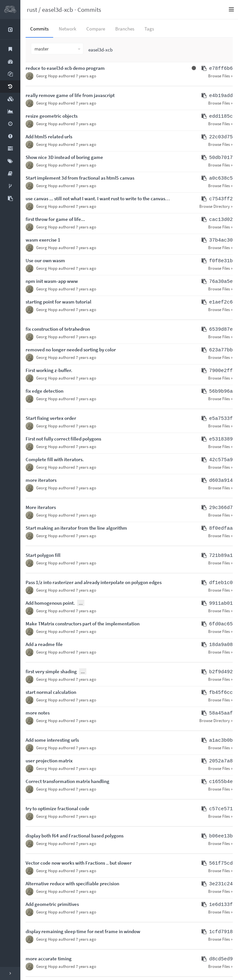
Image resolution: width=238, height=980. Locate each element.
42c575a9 (221, 460)
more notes (38, 713)
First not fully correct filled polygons (63, 439)
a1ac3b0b (221, 741)
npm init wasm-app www (52, 281)
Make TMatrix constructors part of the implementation (83, 624)
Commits (89, 10)
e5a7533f (221, 419)
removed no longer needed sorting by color (71, 350)
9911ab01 (221, 604)
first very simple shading (51, 671)
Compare (96, 29)
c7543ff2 (221, 199)
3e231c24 (221, 884)
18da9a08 (221, 645)
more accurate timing (49, 959)
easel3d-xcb (58, 10)
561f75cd (221, 863)
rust (32, 10)
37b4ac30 (221, 240)
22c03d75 (221, 137)
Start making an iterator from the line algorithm (76, 528)
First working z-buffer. (49, 370)
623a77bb (221, 350)
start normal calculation (51, 692)
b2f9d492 (221, 672)
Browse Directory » (216, 206)
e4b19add (221, 96)
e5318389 (221, 439)
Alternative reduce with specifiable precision (72, 883)
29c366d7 (221, 508)
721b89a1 (221, 556)
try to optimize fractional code (57, 808)
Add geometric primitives (52, 904)
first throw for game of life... (55, 219)
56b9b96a (221, 392)
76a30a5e (221, 282)
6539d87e (221, 330)
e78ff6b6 (221, 69)
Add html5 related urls (49, 137)
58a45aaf (221, 713)
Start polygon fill (43, 555)
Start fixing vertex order (51, 418)
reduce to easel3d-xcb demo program (65, 68)
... (81, 603)
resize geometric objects (52, 116)
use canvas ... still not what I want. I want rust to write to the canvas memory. (105, 198)
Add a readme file (44, 644)
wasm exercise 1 (43, 240)
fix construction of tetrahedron (58, 329)
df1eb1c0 (221, 583)
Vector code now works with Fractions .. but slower (79, 863)
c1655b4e (221, 782)
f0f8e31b (221, 261)
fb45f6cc (221, 693)
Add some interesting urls (52, 740)
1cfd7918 (221, 932)
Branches (125, 29)
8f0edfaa (221, 529)
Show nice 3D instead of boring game (64, 157)
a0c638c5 (221, 178)
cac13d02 (221, 220)
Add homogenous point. (50, 603)
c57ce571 (221, 809)
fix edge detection (44, 391)
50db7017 (221, 158)
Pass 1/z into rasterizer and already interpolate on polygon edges (94, 582)
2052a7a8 (221, 761)
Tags (149, 29)
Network (67, 29)
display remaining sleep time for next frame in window (83, 931)
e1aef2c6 (221, 302)
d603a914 (221, 481)
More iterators (41, 507)
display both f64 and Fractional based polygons (75, 836)
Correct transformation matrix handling (67, 781)
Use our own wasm (45, 260)
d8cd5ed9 (221, 959)
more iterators (41, 480)
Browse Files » (220, 76)
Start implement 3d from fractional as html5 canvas (80, 178)
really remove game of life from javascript (70, 95)
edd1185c (221, 117)
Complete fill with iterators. (55, 459)
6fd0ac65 (221, 624)
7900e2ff (221, 371)
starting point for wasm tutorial (58, 302)
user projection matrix (49, 761)
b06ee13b (221, 836)
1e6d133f (221, 905)
